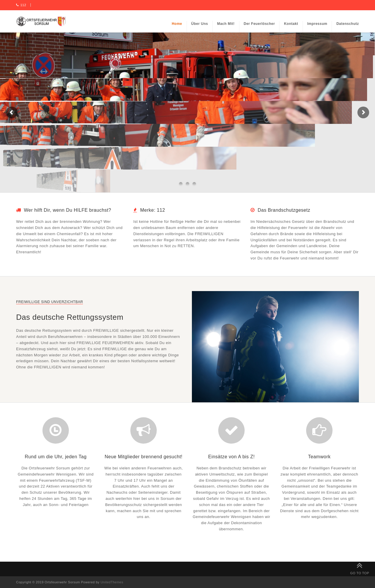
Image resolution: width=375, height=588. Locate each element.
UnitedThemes (112, 582)
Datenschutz (348, 24)
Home (177, 24)
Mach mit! (226, 24)
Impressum (317, 24)
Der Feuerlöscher (259, 24)
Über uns (200, 24)
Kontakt (291, 24)
